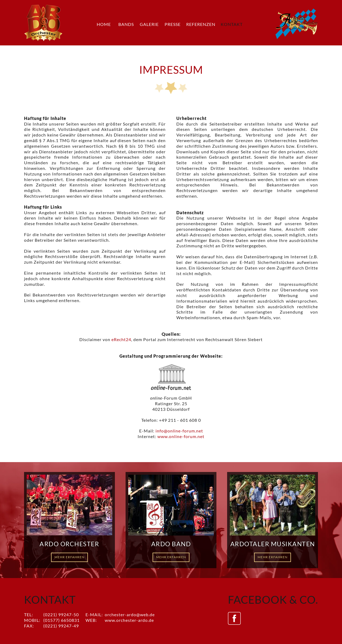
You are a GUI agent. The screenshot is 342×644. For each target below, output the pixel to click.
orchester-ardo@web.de (130, 614)
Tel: (29, 614)
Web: (91, 620)
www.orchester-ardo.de (129, 620)
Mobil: (32, 620)
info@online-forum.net (179, 431)
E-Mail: (94, 614)
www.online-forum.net (181, 436)
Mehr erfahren (69, 557)
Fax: (29, 626)
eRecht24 (121, 339)
